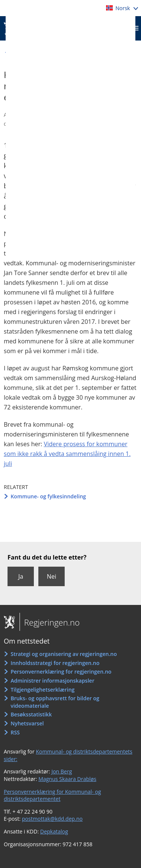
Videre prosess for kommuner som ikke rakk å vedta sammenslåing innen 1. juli (67, 454)
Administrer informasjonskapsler (52, 681)
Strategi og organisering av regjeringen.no (64, 654)
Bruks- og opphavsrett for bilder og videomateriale (55, 702)
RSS (15, 732)
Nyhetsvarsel (27, 723)
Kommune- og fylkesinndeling (48, 496)
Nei (51, 576)
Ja (20, 576)
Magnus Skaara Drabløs (67, 779)
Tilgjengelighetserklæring (42, 690)
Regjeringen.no (50, 622)
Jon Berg (62, 771)
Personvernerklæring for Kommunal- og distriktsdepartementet (52, 795)
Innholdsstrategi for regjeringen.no (55, 663)
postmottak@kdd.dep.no (52, 819)
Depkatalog (54, 831)
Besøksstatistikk (31, 714)
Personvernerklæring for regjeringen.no (61, 672)
